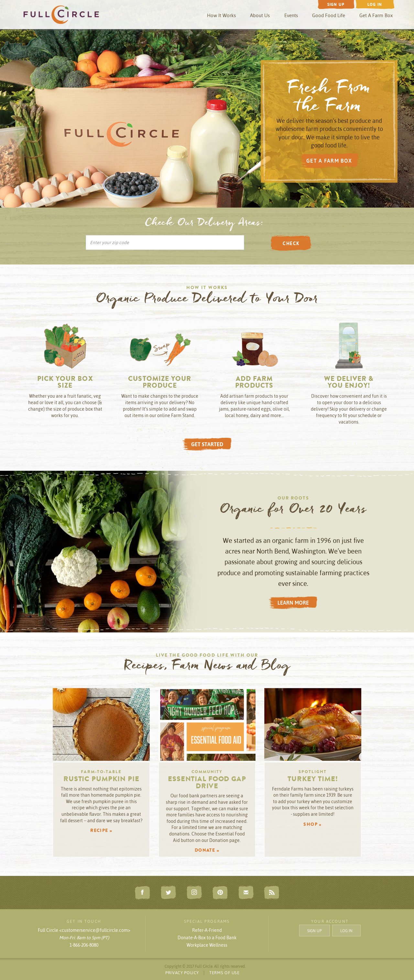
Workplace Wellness (207, 945)
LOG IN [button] (346, 931)
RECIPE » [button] (101, 831)
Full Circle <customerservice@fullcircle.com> (84, 930)
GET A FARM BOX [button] (329, 161)
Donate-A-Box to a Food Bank (207, 938)
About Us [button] (260, 15)
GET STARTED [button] (207, 444)
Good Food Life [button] (329, 15)
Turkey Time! (313, 780)
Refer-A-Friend (207, 930)
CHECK (291, 243)
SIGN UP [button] (315, 931)
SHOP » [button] (312, 825)
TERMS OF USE (224, 973)
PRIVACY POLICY (182, 973)
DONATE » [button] (207, 851)
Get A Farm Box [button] (376, 15)
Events (291, 15)
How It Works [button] (221, 15)
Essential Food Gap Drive (207, 783)
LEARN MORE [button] (293, 603)
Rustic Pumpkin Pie (101, 780)
